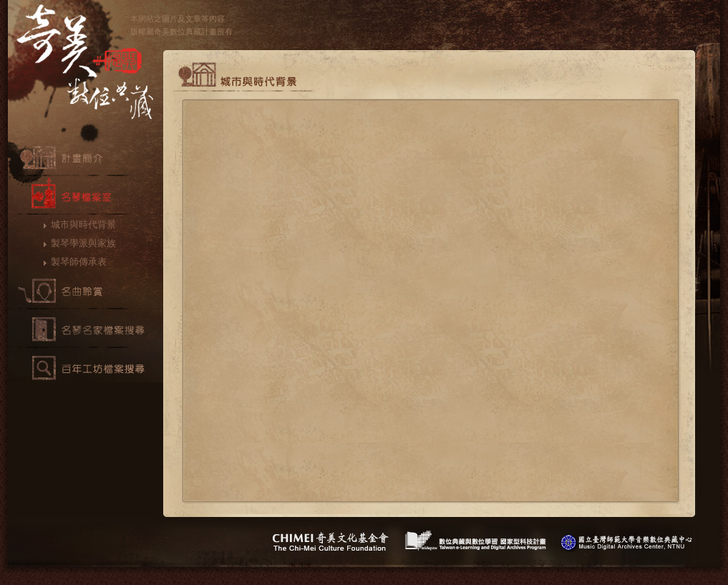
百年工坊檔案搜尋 (86, 368)
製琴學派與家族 (83, 243)
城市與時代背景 (83, 224)
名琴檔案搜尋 (86, 329)
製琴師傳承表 (79, 262)
